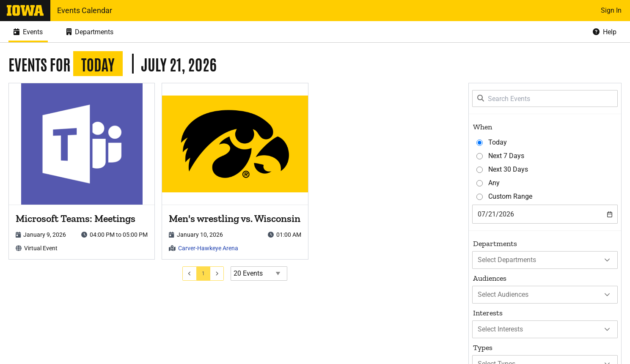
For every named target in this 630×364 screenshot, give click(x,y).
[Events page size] (259, 274)
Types (483, 348)
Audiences (490, 278)
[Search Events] (545, 99)
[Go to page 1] (204, 274)
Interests (488, 313)
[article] (82, 171)
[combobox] (545, 214)
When (483, 127)
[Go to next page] (217, 274)
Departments (495, 244)
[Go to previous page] (190, 274)
